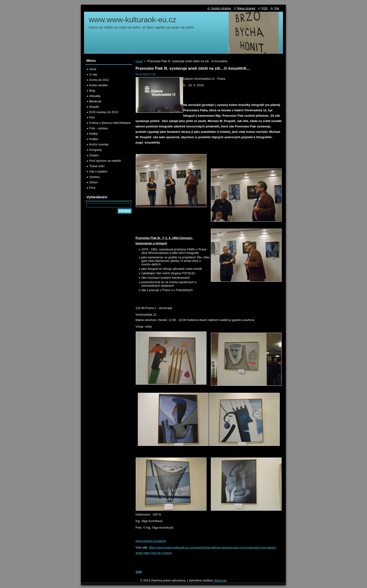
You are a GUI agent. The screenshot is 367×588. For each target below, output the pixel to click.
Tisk (277, 8)
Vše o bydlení (98, 171)
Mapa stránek (246, 8)
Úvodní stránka (221, 8)
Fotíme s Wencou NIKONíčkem (110, 123)
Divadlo (94, 107)
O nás (93, 74)
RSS (264, 8)
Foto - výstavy (99, 128)
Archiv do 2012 (99, 80)
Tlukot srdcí (97, 166)
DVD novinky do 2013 (104, 112)
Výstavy (94, 177)
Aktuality (95, 96)
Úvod (139, 61)
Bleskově (95, 101)
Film (92, 117)
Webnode (220, 580)
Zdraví (93, 182)
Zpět (139, 572)
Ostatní (94, 155)
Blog (92, 91)
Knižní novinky (99, 144)
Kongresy (95, 150)
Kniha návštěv (99, 85)
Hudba (94, 139)
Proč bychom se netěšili (105, 161)
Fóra (92, 188)
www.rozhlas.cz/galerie (151, 541)
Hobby (94, 134)
